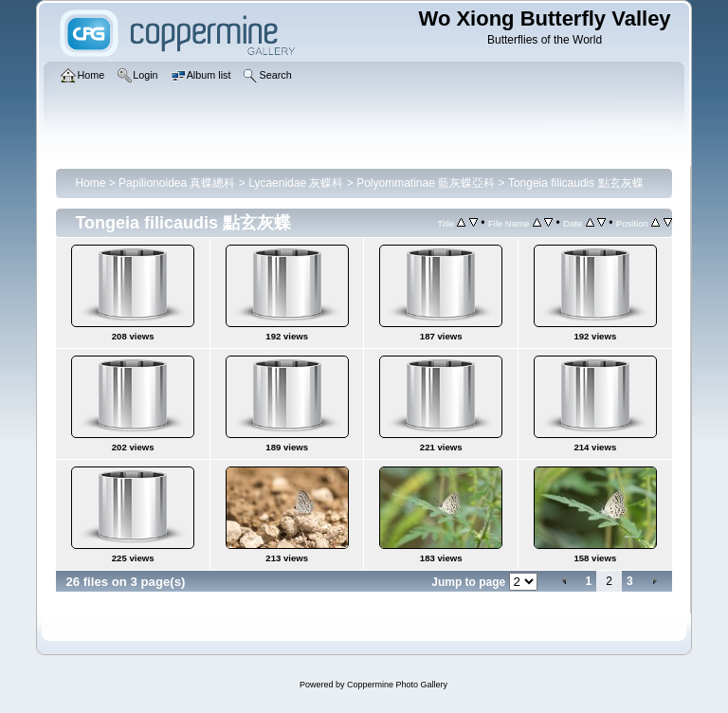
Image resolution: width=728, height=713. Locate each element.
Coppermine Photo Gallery (397, 685)
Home (90, 183)
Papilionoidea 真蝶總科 (177, 183)
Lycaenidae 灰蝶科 (296, 183)
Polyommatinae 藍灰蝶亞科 (426, 183)
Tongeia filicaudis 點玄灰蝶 (576, 183)
